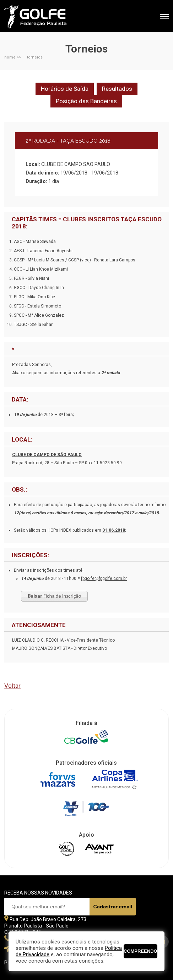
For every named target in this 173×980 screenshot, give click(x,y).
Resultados (117, 89)
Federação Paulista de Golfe (42, 17)
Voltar (12, 686)
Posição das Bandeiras (86, 101)
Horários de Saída (65, 89)
